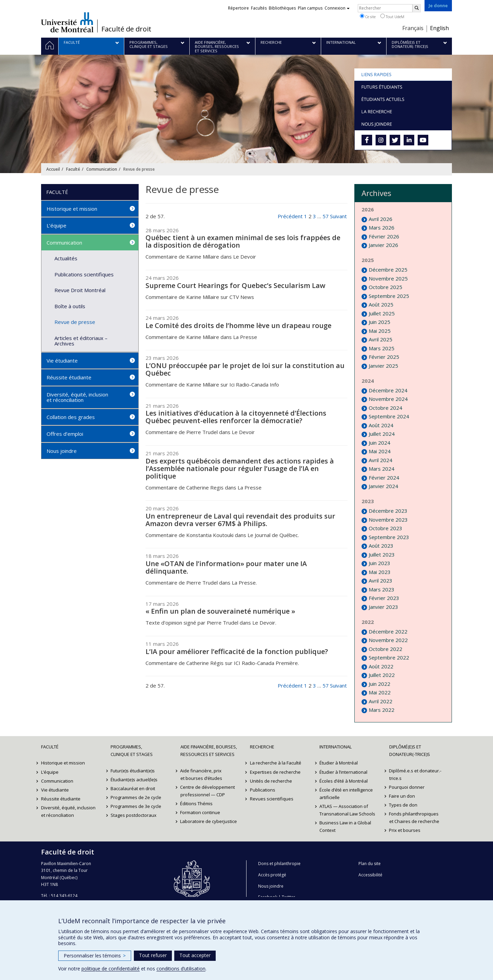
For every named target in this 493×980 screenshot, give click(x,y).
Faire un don (402, 796)
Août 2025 (381, 304)
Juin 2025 (380, 322)
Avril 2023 (381, 580)
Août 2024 (381, 425)
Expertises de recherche (275, 772)
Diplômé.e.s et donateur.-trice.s (415, 774)
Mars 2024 (382, 469)
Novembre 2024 (388, 399)
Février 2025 (384, 357)
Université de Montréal (67, 22)
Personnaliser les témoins (95, 956)
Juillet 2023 (382, 554)
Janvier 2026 (383, 245)
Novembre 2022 (388, 640)
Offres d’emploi (65, 434)
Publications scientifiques (84, 274)
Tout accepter (195, 955)
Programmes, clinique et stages (132, 750)
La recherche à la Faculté (276, 763)
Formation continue (200, 812)
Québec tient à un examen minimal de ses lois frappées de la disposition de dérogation (243, 241)
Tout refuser (153, 955)
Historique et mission (72, 209)
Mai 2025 (380, 331)
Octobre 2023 (385, 528)
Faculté (73, 169)
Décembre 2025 (388, 270)
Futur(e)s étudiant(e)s (133, 771)
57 (326, 216)
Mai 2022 (380, 692)
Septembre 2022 (389, 657)
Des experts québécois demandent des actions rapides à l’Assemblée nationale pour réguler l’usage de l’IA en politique (240, 468)
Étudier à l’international (343, 772)
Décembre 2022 (388, 631)
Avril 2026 (381, 219)
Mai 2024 (380, 451)
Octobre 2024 (385, 408)
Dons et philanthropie (279, 864)
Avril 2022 (381, 701)
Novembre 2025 (388, 278)
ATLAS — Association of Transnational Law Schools (347, 810)
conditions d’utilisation (181, 969)
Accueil (53, 169)
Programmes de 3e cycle (136, 806)
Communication (102, 169)
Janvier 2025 (383, 366)
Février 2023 (384, 598)
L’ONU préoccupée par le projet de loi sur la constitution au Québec (245, 369)
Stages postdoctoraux (134, 815)
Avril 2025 (381, 339)
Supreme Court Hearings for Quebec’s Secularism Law (235, 285)
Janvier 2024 (383, 486)
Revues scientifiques (272, 799)
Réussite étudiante (69, 377)
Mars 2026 (382, 227)
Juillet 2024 (382, 434)
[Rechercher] (417, 8)
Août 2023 (381, 546)
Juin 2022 (380, 684)
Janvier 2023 (383, 607)
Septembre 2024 (389, 416)
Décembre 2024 (388, 390)
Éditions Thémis (197, 803)
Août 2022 (381, 666)
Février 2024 (384, 478)
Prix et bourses (405, 830)
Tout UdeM (392, 16)
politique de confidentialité (111, 969)
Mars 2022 (382, 710)
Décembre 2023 (388, 511)
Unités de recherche (271, 781)
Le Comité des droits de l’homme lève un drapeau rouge (238, 325)
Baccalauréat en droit (133, 788)
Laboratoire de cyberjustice (209, 821)
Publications (263, 790)
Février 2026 (384, 236)
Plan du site (370, 864)
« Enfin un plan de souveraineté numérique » (220, 611)
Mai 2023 (380, 572)
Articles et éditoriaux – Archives (81, 341)
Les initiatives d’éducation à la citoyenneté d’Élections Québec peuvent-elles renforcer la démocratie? (236, 417)
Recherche (262, 747)
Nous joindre (62, 451)
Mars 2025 (382, 348)
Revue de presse (75, 322)
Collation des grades (71, 417)
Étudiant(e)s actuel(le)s (134, 780)
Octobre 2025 (385, 287)
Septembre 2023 (389, 537)
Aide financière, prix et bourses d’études (201, 774)
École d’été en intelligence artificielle (346, 794)
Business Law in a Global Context (345, 826)
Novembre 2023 (388, 520)
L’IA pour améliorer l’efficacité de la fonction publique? (237, 651)
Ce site (368, 16)
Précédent (290, 216)
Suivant (338, 216)
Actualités (66, 258)
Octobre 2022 (385, 649)
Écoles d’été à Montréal (344, 781)
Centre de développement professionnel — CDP (208, 791)
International (336, 747)
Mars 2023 (382, 589)
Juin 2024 (380, 443)
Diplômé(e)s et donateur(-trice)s (410, 750)
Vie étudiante (62, 361)
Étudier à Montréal (339, 763)
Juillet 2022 (382, 675)
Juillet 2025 (382, 313)
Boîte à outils (70, 306)
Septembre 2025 (389, 296)
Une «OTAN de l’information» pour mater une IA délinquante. (226, 567)
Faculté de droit (126, 29)
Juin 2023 (380, 563)
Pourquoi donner (407, 787)
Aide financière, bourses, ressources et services (209, 750)
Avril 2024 (381, 460)
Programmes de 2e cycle (136, 797)
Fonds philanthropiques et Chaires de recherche (414, 818)
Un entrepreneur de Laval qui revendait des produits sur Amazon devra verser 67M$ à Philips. (240, 520)
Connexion (337, 8)
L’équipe (56, 225)
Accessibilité (370, 875)
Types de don (403, 805)
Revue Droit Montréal (80, 290)
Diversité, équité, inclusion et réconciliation (77, 397)
